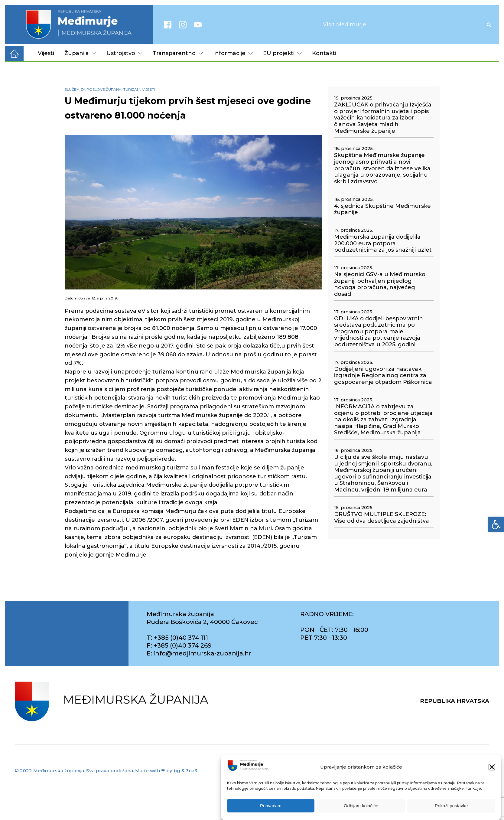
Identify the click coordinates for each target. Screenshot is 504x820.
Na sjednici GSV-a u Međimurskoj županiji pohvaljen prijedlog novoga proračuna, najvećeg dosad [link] (380, 284)
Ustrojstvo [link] (124, 53)
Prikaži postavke (451, 806)
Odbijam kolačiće (361, 806)
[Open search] (489, 25)
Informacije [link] (233, 53)
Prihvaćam (271, 806)
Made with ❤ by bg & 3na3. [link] (167, 771)
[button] (492, 767)
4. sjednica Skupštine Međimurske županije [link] (382, 209)
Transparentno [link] (178, 53)
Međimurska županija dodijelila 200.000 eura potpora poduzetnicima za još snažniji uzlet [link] (383, 243)
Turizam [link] (132, 89)
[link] (496, 524)
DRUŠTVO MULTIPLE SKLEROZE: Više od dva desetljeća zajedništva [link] (382, 518)
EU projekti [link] (282, 53)
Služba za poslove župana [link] (93, 89)
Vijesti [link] (46, 53)
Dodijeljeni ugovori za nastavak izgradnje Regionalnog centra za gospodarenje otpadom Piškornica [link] (383, 376)
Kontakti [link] (324, 53)
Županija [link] (80, 53)
